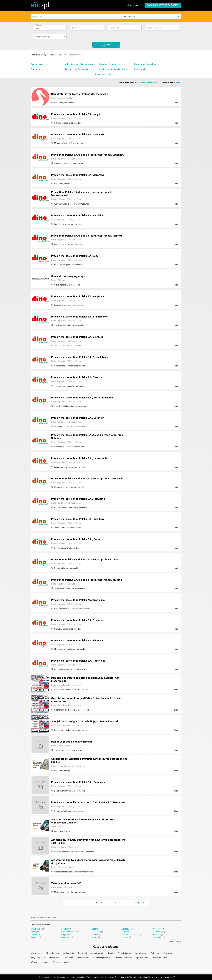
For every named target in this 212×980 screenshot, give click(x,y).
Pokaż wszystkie (104, 74)
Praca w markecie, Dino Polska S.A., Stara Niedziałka (84, 398)
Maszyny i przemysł (102, 958)
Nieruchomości (97, 953)
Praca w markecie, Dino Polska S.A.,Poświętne (80, 499)
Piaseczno (96, 932)
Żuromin (126, 932)
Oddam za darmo (160, 958)
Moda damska (52, 953)
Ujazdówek (127, 929)
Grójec (64, 935)
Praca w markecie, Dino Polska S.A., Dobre (78, 539)
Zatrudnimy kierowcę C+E (67, 884)
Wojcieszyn (157, 937)
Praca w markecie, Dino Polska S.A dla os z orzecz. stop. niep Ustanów (89, 437)
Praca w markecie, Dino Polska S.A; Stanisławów (81, 317)
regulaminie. (168, 977)
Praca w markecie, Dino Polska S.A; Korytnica (79, 297)
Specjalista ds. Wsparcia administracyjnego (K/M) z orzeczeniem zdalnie (83, 761)
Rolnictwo (69, 958)
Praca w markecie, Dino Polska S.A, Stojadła (79, 620)
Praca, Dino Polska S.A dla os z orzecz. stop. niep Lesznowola (82, 477)
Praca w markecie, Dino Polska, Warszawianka (80, 600)
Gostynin (96, 929)
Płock (33, 932)
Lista (171, 83)
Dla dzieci (82, 953)
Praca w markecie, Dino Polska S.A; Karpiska (79, 216)
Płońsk (95, 937)
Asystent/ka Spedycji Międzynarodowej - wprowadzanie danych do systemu (86, 862)
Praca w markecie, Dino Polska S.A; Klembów (79, 641)
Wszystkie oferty (38, 55)
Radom (34, 937)
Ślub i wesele (55, 958)
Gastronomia (140, 69)
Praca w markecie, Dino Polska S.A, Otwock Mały (82, 357)
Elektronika (168, 953)
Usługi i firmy (83, 958)
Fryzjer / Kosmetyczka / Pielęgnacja (117, 69)
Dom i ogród (141, 953)
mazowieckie (44, 925)
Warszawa (35, 929)
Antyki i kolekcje (38, 958)
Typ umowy (76, 28)
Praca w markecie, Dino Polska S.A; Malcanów (80, 135)
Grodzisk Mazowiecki (70, 932)
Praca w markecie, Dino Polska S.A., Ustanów (79, 418)
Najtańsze (142, 83)
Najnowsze (130, 83)
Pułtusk (95, 935)
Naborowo (66, 937)
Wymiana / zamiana (40, 962)
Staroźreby (157, 932)
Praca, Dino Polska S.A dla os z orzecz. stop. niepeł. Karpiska (89, 236)
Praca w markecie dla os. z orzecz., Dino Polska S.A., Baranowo (84, 801)
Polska (34, 925)
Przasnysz (157, 929)
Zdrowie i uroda (124, 953)
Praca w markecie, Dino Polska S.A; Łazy (76, 256)
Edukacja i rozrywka (123, 958)
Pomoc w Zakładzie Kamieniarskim (73, 742)
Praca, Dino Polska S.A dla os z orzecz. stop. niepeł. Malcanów (83, 154)
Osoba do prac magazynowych (70, 276)
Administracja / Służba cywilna (80, 64)
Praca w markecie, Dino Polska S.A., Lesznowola (81, 458)
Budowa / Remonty (108, 64)
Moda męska (68, 953)
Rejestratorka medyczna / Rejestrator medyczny (81, 94)
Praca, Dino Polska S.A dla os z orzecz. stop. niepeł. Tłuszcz (89, 580)
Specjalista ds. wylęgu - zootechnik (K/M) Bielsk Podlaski (87, 722)
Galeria (177, 83)
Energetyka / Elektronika (77, 69)
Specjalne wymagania (155, 28)
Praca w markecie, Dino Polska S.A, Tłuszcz (78, 378)
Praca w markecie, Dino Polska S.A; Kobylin (78, 114)
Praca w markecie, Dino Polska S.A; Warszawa (80, 175)
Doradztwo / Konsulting (145, 64)
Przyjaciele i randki (61, 962)
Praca (111, 953)
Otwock (125, 937)
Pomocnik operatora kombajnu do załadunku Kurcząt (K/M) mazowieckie (88, 680)
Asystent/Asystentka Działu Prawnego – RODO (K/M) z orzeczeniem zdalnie (85, 821)
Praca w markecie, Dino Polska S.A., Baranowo (80, 782)
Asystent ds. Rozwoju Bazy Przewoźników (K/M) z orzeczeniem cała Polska (82, 842)
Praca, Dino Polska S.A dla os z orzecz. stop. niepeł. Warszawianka (83, 194)
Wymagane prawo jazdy (43, 37)
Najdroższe (152, 83)
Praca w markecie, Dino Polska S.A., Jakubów (79, 519)
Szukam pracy (38, 64)
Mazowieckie (55, 55)
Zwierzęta (155, 953)
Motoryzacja (37, 953)
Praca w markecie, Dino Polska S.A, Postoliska (80, 661)
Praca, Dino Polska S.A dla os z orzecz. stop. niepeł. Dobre (88, 560)
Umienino (157, 935)
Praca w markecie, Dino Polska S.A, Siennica (79, 337)
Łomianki (65, 929)
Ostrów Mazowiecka (131, 935)
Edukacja (35, 69)
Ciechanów (36, 935)
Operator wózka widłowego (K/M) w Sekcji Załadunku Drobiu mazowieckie (89, 700)
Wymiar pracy (115, 28)
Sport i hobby (142, 958)
